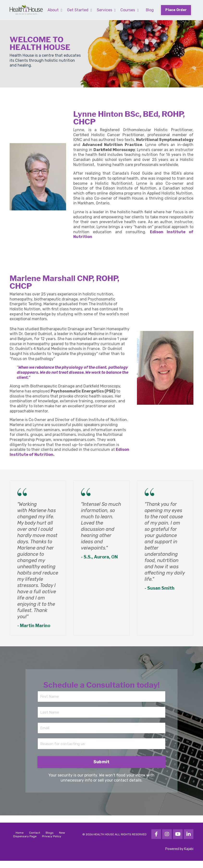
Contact (35, 840)
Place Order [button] (176, 10)
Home (20, 840)
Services (106, 10)
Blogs (50, 840)
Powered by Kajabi (179, 856)
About (54, 10)
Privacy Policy (52, 844)
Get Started (79, 10)
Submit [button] (102, 769)
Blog (149, 10)
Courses (129, 10)
